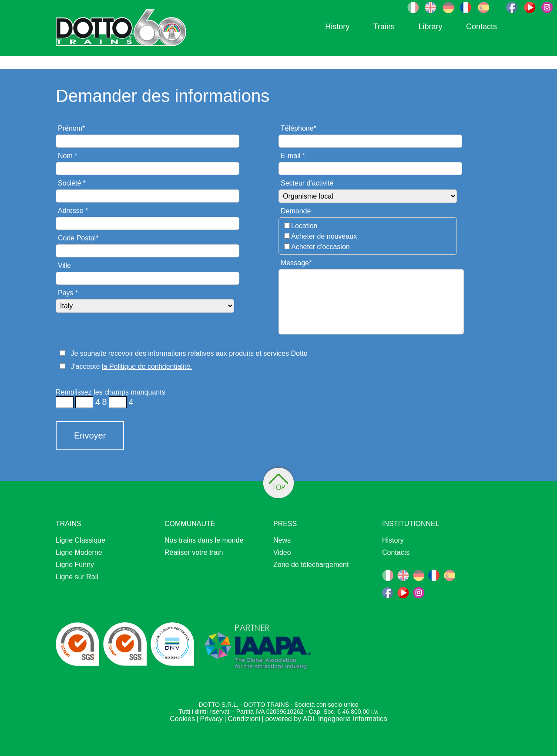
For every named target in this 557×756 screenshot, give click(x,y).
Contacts (482, 27)
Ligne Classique (81, 540)
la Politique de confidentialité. (147, 366)
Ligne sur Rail (77, 577)
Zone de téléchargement (311, 565)
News (282, 540)
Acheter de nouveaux (324, 236)
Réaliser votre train (194, 552)
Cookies (182, 719)
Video (282, 552)
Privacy (211, 719)
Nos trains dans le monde (204, 540)
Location (304, 226)
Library (430, 27)
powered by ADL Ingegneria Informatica (326, 719)
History (337, 27)
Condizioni (244, 719)
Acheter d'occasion (320, 247)
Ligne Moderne (79, 552)
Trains (384, 27)
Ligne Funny (75, 565)
